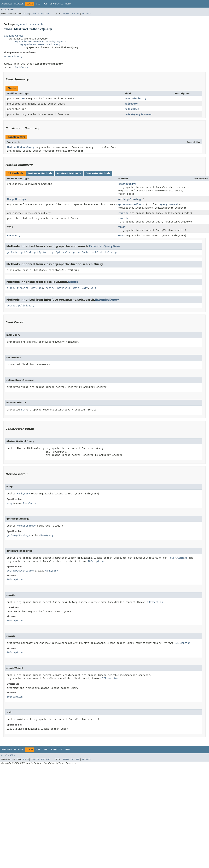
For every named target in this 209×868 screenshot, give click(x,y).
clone (10, 288)
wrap (121, 236)
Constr (35, 14)
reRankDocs (132, 109)
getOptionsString (63, 252)
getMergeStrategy (130, 199)
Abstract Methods (69, 173)
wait (76, 288)
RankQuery (21, 67)
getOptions (41, 252)
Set (24, 99)
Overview (7, 4)
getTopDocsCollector (132, 204)
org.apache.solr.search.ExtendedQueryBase (40, 42)
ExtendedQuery (13, 56)
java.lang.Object (13, 36)
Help (68, 4)
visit (122, 227)
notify (50, 288)
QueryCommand (169, 204)
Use (38, 4)
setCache (83, 252)
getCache (12, 252)
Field (26, 14)
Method (46, 14)
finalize (23, 288)
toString (111, 252)
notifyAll (64, 288)
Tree (45, 4)
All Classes (8, 10)
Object (73, 282)
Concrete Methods (98, 173)
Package (19, 4)
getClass (37, 288)
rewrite (123, 213)
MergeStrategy (17, 199)
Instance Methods (40, 173)
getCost (26, 252)
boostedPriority (135, 99)
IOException (96, 561)
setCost (97, 252)
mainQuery (131, 104)
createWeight (127, 184)
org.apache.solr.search (29, 24)
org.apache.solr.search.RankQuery (39, 44)
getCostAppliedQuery (20, 306)
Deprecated (56, 4)
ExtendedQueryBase (105, 246)
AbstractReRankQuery (20, 147)
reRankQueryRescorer (138, 114)
